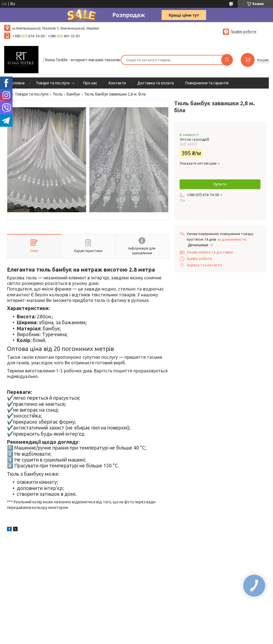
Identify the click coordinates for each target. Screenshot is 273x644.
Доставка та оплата (156, 83)
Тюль (58, 94)
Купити (220, 184)
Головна (17, 83)
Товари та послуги (53, 83)
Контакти (117, 83)
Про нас (90, 83)
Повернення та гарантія (207, 83)
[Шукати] (227, 60)
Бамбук (73, 94)
